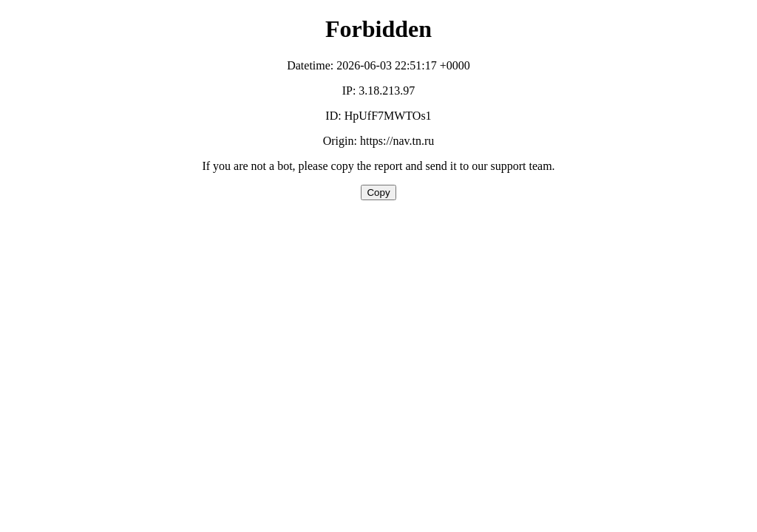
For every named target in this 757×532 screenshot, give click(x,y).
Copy (378, 192)
